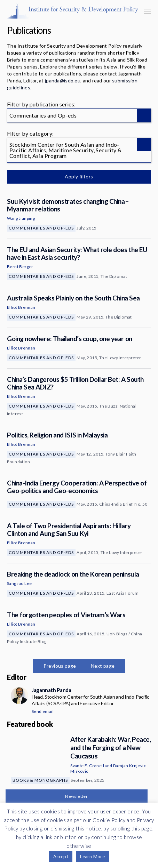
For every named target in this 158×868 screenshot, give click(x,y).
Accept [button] (61, 857)
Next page (103, 666)
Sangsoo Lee (19, 583)
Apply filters (79, 176)
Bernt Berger (20, 267)
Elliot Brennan (21, 307)
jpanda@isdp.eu (63, 81)
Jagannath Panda (51, 690)
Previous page (60, 666)
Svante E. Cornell (87, 766)
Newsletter (76, 796)
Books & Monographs (40, 780)
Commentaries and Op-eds (41, 228)
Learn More (92, 857)
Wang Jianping (21, 218)
